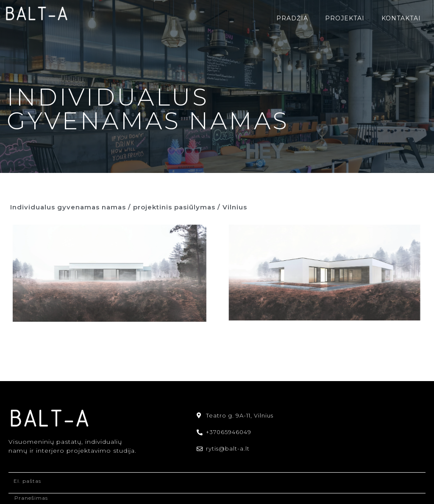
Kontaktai (401, 18)
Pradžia (292, 18)
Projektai (345, 18)
